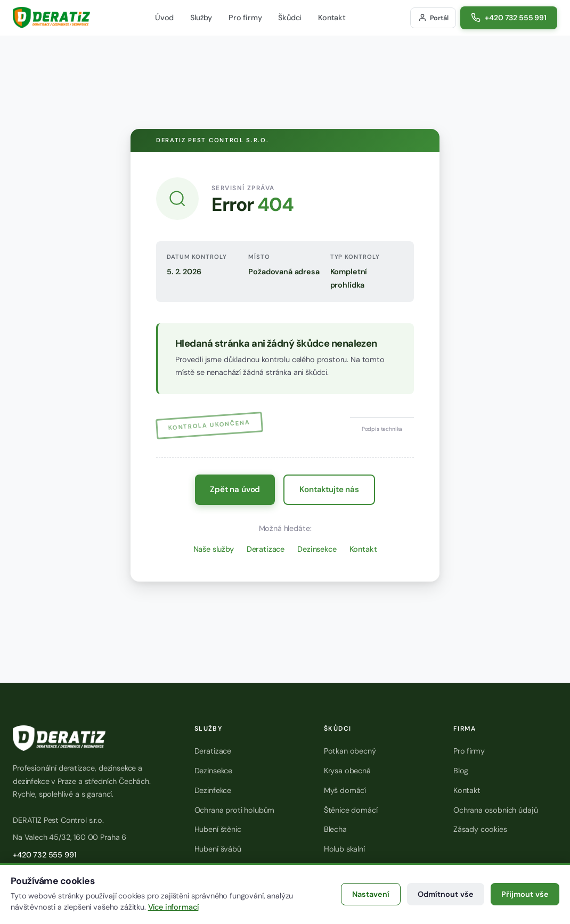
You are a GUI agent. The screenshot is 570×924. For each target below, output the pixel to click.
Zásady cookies (480, 829)
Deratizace (266, 549)
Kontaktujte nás (329, 489)
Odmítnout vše (446, 894)
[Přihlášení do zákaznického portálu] (433, 18)
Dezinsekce (317, 549)
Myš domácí (345, 790)
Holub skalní (344, 849)
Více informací (173, 907)
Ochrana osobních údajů (495, 810)
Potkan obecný (350, 751)
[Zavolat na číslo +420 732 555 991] (509, 18)
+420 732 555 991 (44, 855)
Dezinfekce (213, 790)
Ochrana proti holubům (235, 810)
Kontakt (332, 18)
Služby (201, 18)
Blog (461, 771)
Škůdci (290, 18)
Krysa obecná (347, 771)
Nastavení (371, 894)
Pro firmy (245, 18)
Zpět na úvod (235, 489)
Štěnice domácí (351, 810)
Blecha (335, 829)
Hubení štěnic (218, 829)
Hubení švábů (218, 849)
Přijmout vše (525, 894)
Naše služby (214, 549)
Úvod (164, 18)
